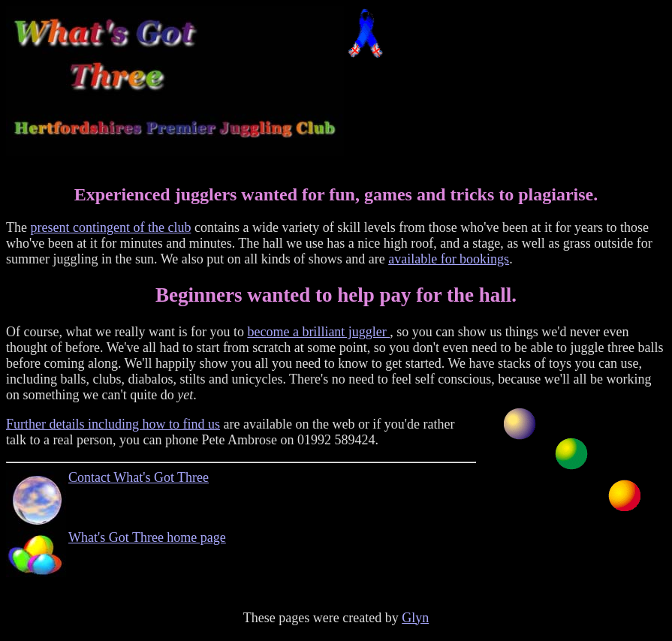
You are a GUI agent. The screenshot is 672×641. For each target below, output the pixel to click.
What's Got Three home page (147, 537)
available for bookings (449, 259)
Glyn (415, 627)
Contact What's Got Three (139, 477)
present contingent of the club (110, 227)
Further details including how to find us (113, 424)
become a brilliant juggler (318, 332)
